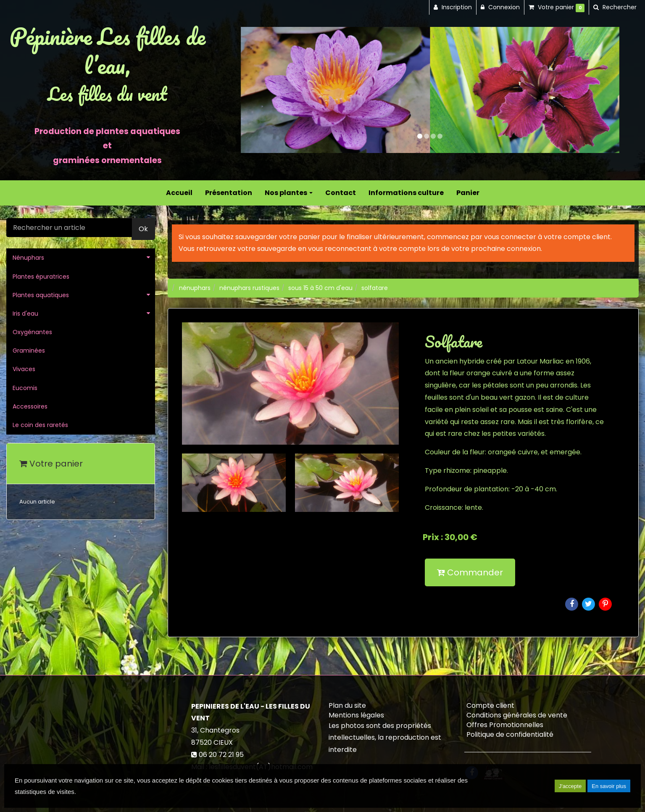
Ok (143, 229)
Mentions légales (356, 715)
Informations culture (406, 193)
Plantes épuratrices (41, 277)
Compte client (490, 705)
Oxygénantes (32, 332)
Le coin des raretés (40, 425)
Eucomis (25, 388)
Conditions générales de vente (517, 715)
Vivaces (24, 369)
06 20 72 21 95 (221, 755)
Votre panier (51, 464)
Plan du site (347, 705)
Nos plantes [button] (289, 193)
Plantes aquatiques (41, 295)
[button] (260, 90)
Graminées (29, 351)
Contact (341, 193)
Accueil (179, 193)
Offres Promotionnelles (505, 725)
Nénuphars (28, 258)
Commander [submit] (470, 572)
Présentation (229, 193)
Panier (468, 193)
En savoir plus (609, 786)
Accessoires (30, 406)
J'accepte (570, 786)
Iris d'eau (25, 314)
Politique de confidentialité (510, 734)
